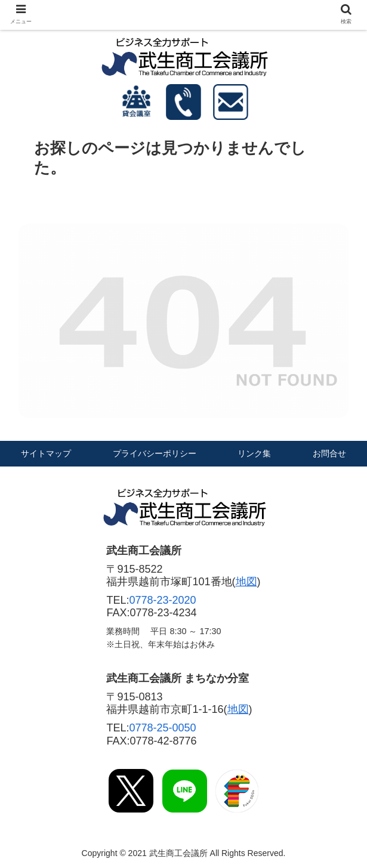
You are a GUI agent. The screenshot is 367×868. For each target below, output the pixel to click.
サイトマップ (46, 453)
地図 (246, 582)
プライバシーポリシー (155, 453)
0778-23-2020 (163, 600)
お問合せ (329, 453)
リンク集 (254, 453)
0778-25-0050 (163, 728)
